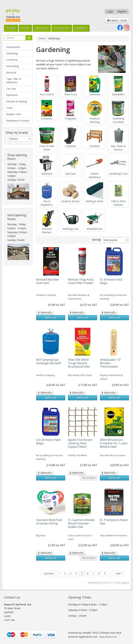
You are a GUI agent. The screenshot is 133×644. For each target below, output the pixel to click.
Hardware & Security (18, 121)
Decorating (12, 66)
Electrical (11, 72)
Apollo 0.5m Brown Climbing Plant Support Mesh (80, 443)
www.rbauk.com (108, 637)
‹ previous (49, 573)
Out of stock (89, 478)
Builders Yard (14, 114)
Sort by (96, 240)
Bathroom (12, 95)
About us (42, 28)
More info (45, 312)
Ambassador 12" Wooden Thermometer (110, 363)
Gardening (12, 53)
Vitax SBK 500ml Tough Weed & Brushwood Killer (79, 363)
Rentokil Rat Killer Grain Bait (48, 281)
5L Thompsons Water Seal (114, 522)
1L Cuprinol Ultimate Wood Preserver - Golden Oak (81, 523)
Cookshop (12, 60)
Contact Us (62, 28)
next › (119, 573)
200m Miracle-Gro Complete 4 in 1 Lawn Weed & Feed (114, 443)
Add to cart (51, 318)
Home (11, 28)
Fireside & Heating (16, 101)
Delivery (81, 28)
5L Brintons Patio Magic (111, 281)
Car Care (11, 89)
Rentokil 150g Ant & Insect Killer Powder (81, 281)
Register (122, 11)
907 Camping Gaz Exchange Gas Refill (49, 361)
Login (110, 11)
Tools (9, 108)
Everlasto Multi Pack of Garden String (49, 522)
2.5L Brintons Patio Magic (48, 442)
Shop (25, 28)
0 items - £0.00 (117, 20)
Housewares (13, 47)
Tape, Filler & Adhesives (14, 81)
